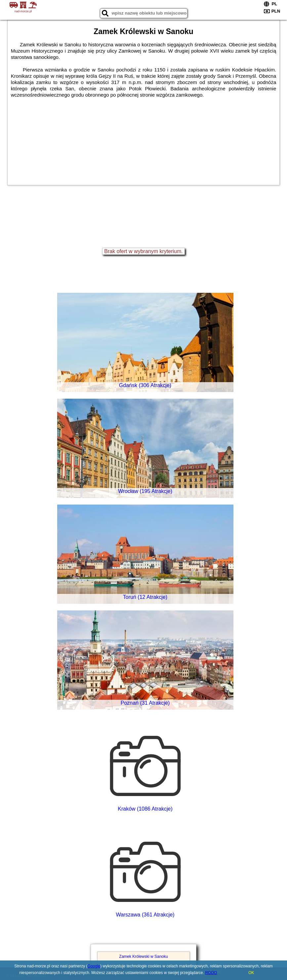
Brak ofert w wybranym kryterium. (143, 251)
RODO (211, 973)
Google (94, 966)
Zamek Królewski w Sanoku (143, 957)
